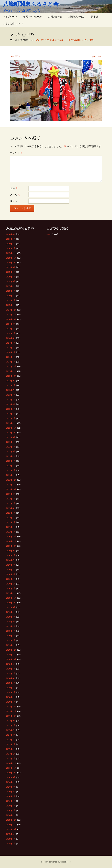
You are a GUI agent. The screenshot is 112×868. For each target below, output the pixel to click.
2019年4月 (11, 631)
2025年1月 (11, 305)
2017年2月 (11, 754)
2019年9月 (11, 607)
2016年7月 (11, 787)
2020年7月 (11, 560)
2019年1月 (11, 645)
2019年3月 (11, 636)
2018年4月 (11, 688)
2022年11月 (11, 428)
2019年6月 (11, 621)
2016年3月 (11, 806)
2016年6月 (11, 792)
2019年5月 (11, 626)
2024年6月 (11, 338)
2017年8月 (11, 725)
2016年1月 (11, 815)
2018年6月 (11, 678)
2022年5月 (11, 456)
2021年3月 (11, 522)
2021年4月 (11, 518)
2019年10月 (11, 603)
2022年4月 (11, 461)
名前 (14, 188)
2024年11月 (11, 314)
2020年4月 (11, 574)
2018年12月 (11, 650)
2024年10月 (11, 319)
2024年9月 (11, 324)
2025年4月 (11, 291)
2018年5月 (11, 683)
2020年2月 (11, 584)
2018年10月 (11, 659)
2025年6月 (11, 281)
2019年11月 (11, 598)
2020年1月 (11, 588)
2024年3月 (11, 352)
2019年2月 (11, 640)
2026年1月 (11, 248)
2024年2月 (11, 357)
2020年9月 (11, 551)
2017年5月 (11, 740)
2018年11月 (11, 655)
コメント (16, 153)
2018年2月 (11, 697)
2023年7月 (11, 390)
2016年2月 (11, 810)
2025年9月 (11, 267)
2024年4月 (11, 348)
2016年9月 (11, 777)
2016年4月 (11, 801)
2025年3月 (11, 296)
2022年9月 (11, 437)
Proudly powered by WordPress (56, 862)
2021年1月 (11, 532)
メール (15, 195)
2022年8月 (11, 442)
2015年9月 (11, 834)
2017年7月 (11, 730)
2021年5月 (11, 513)
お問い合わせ (55, 17)
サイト (14, 201)
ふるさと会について (13, 23)
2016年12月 (11, 763)
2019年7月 (11, 617)
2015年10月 (11, 829)
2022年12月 (11, 423)
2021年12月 (11, 480)
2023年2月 (11, 414)
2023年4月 (11, 404)
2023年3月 (11, 409)
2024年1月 (11, 362)
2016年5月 (11, 796)
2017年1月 (11, 758)
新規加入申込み (77, 17)
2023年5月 (11, 399)
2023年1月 (11, 418)
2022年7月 (11, 447)
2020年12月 (11, 536)
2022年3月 (11, 466)
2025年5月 (11, 286)
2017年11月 (11, 711)
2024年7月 (11, 333)
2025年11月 (11, 258)
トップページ (10, 17)
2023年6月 (11, 395)
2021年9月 (11, 494)
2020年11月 (11, 541)
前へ (15, 56)
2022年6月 (11, 451)
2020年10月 (11, 546)
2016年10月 (11, 773)
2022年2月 (11, 470)
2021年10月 (11, 489)
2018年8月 (11, 669)
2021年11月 (11, 485)
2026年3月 (11, 239)
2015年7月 (11, 843)
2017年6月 (11, 735)
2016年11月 (11, 768)
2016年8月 (11, 782)
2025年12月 (11, 253)
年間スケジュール (33, 17)
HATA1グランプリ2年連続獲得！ (50, 40)
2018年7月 (11, 673)
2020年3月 (11, 579)
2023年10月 (11, 376)
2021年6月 (11, 508)
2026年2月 (11, 244)
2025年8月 (11, 272)
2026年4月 (11, 234)
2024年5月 (11, 343)
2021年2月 (11, 527)
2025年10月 (11, 263)
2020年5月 (11, 570)
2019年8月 (11, 612)
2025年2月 (11, 300)
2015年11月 (11, 825)
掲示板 (95, 17)
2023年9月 (11, 381)
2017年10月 (11, 716)
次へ (97, 56)
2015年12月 (11, 820)
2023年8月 (11, 385)
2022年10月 (11, 433)
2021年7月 (11, 503)
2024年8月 (11, 329)
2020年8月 (11, 555)
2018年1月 (11, 702)
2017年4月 (11, 744)
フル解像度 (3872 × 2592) (82, 40)
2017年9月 (11, 721)
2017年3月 (11, 749)
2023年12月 (11, 366)
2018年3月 (11, 692)
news (49, 234)
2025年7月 (11, 277)
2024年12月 (11, 310)
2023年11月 (11, 371)
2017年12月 (11, 706)
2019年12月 (11, 593)
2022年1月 (11, 475)
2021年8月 (11, 499)
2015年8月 (11, 839)
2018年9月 (11, 664)
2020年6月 (11, 565)
